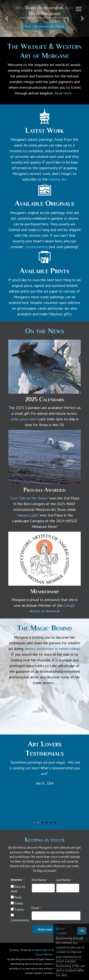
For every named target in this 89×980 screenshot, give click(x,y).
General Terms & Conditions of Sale (34, 950)
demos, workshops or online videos (52, 649)
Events (19, 903)
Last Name (65, 880)
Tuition (19, 910)
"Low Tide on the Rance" (29, 498)
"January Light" (28, 515)
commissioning (36, 247)
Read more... (64, 93)
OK (82, 931)
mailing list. (58, 179)
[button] (7, 18)
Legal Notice (44, 954)
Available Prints (44, 271)
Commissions (20, 920)
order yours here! (24, 419)
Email (37, 908)
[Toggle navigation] (79, 9)
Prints (18, 898)
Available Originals (44, 203)
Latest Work (45, 130)
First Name (40, 880)
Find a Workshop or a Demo (45, 26)
